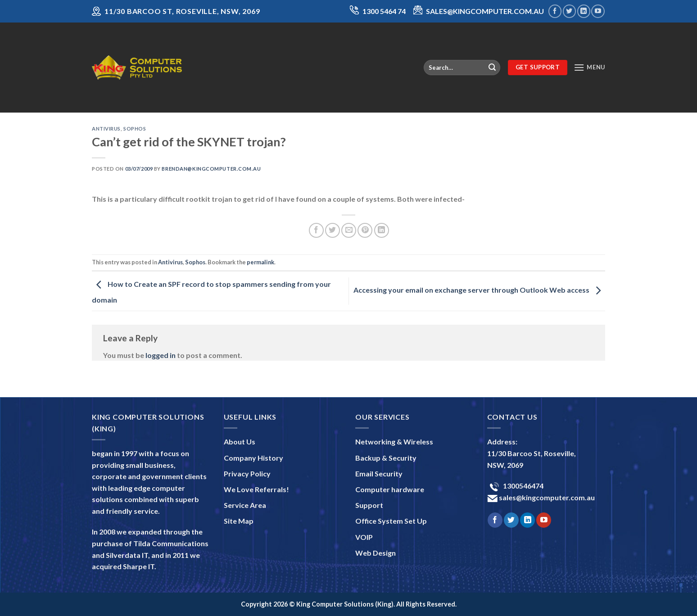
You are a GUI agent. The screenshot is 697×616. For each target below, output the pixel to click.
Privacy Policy (247, 473)
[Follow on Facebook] (555, 11)
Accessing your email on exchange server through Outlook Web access (479, 290)
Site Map (239, 521)
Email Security (379, 473)
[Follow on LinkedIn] (584, 11)
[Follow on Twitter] (569, 11)
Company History (253, 458)
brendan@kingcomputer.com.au (211, 169)
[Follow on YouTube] (598, 11)
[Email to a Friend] (349, 230)
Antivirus (106, 129)
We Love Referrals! (256, 489)
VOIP (364, 537)
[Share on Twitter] (333, 230)
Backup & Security (386, 458)
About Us (240, 442)
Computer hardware (390, 489)
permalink (260, 262)
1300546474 (523, 486)
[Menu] (589, 67)
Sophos (135, 129)
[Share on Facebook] (316, 230)
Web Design (376, 553)
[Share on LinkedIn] (382, 230)
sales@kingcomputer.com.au (546, 497)
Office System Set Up (391, 521)
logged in (161, 355)
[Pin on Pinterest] (365, 230)
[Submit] (492, 68)
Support (369, 505)
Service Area (245, 505)
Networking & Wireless (394, 442)
